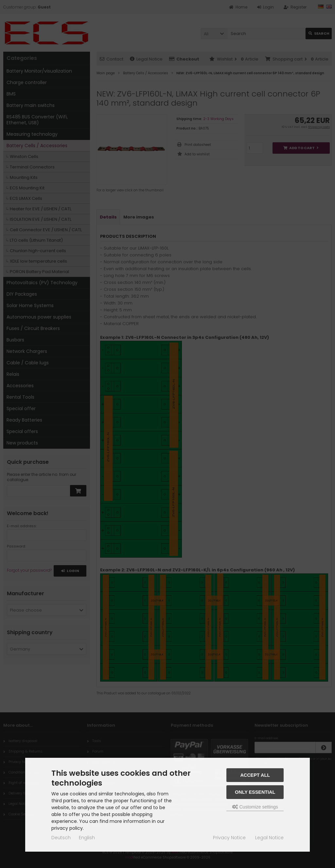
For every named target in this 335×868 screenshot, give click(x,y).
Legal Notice (269, 838)
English (87, 838)
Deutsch (61, 838)
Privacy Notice (229, 838)
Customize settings (255, 807)
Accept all (255, 775)
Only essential (255, 792)
